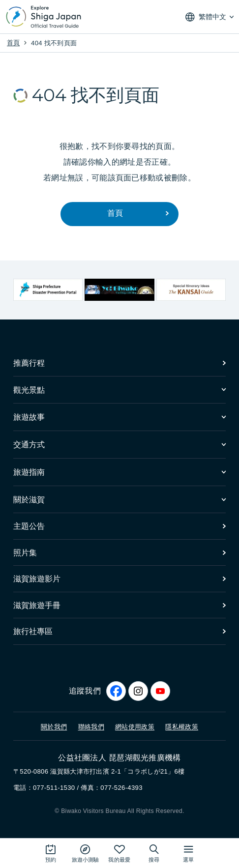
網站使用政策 (135, 726)
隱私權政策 (182, 726)
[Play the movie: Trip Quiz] (85, 853)
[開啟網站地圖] (188, 853)
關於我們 (54, 726)
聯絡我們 (91, 726)
